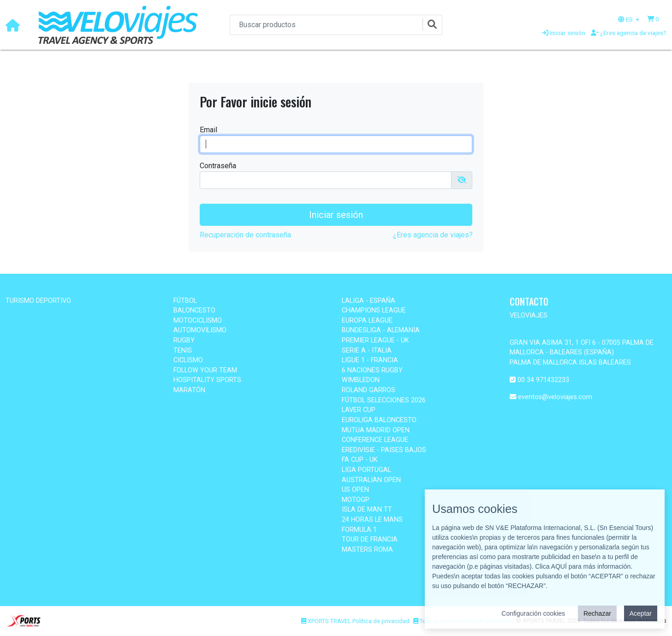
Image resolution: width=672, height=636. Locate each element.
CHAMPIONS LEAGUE (374, 310)
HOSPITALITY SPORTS (207, 380)
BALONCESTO (194, 310)
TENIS (183, 350)
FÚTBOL (185, 301)
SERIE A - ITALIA (367, 350)
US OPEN (355, 490)
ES (626, 19)
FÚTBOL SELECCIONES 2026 (384, 400)
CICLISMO (188, 360)
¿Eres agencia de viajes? (629, 33)
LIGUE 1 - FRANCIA (370, 360)
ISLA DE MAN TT (367, 509)
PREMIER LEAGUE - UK (375, 340)
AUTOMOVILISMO (200, 330)
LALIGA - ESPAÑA (369, 301)
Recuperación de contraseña (245, 235)
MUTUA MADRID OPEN (376, 430)
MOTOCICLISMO (198, 321)
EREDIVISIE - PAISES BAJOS (384, 450)
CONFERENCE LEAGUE (375, 440)
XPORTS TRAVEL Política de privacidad (355, 621)
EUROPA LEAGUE (367, 321)
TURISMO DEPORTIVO (38, 301)
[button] (653, 19)
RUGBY (184, 340)
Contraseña (218, 166)
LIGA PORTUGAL (366, 470)
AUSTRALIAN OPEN (371, 480)
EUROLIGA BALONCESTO (379, 420)
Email (208, 130)
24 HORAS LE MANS (372, 520)
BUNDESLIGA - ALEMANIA (381, 330)
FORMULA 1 (359, 530)
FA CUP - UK (360, 460)
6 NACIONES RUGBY (372, 370)
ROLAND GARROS (369, 390)
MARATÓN (189, 390)
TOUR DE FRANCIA (370, 539)
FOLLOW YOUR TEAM (205, 370)
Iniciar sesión (564, 33)
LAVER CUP (359, 410)
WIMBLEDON (361, 380)
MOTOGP (356, 500)
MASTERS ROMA (367, 550)
